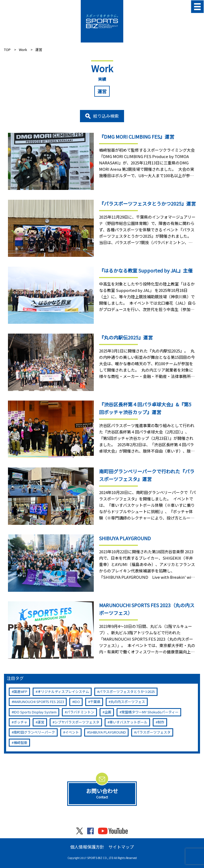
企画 (108, 712)
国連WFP (20, 692)
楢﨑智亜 (20, 743)
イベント (72, 732)
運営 (41, 722)
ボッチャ (20, 722)
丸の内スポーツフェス (128, 702)
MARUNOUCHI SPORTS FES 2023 (39, 702)
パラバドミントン (80, 712)
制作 (161, 722)
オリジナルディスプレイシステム (63, 692)
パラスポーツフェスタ (153, 732)
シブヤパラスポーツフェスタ (77, 722)
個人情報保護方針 (87, 847)
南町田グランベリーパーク (34, 732)
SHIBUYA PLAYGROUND (107, 732)
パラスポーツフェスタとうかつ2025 (127, 692)
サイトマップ (121, 847)
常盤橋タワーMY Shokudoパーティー (150, 712)
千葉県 (95, 702)
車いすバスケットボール (128, 722)
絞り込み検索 (106, 116)
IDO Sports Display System (35, 712)
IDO (77, 702)
